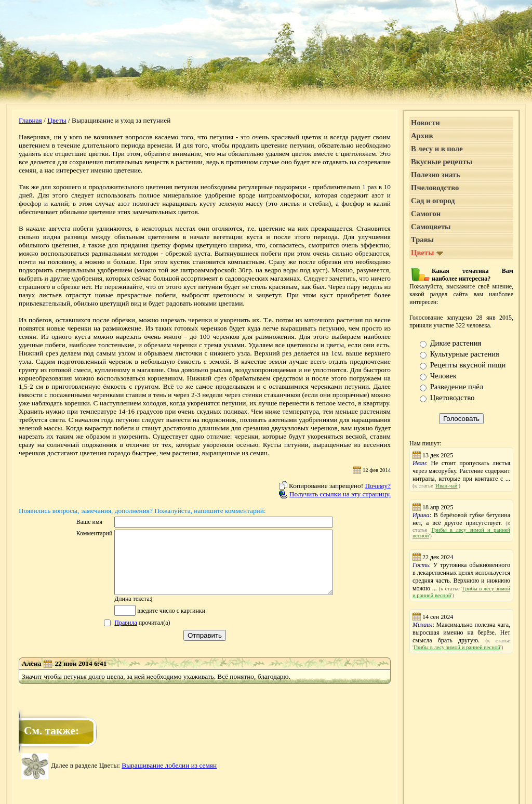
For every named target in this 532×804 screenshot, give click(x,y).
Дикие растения (456, 343)
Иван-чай (446, 486)
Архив (422, 136)
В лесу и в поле (437, 149)
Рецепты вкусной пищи (468, 365)
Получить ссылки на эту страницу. (340, 494)
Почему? (378, 486)
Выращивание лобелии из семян (169, 778)
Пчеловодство (435, 188)
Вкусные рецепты (442, 162)
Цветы (57, 120)
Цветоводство (453, 398)
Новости (425, 123)
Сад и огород (433, 201)
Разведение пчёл (457, 387)
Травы (422, 240)
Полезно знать (436, 175)
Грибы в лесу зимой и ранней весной (457, 647)
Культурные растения (465, 354)
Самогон (426, 214)
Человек (443, 376)
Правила (112, 635)
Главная (30, 120)
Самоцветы (431, 227)
